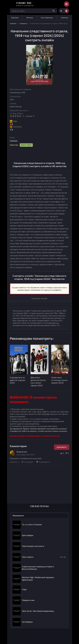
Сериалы (15, 18)
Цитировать (28, 462)
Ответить (14, 462)
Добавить (62, 447)
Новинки (64, 18)
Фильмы (30, 18)
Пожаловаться (43, 462)
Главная (13, 23)
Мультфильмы (47, 18)
